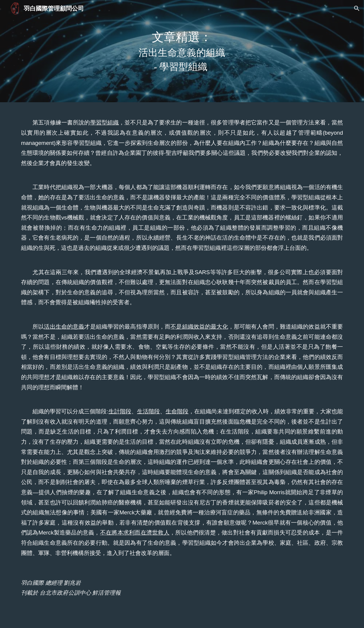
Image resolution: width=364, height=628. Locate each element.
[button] (357, 8)
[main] (182, 51)
